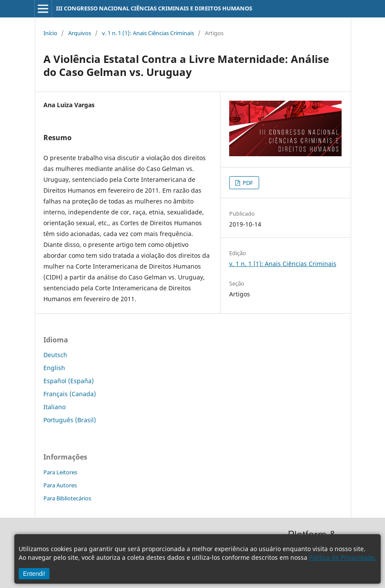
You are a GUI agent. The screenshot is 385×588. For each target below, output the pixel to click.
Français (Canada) (70, 394)
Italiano (54, 407)
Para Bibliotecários (67, 498)
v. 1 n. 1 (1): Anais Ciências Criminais (148, 33)
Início (50, 33)
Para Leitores (60, 472)
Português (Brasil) (70, 420)
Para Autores (60, 485)
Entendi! (34, 574)
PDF (247, 183)
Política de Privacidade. (343, 557)
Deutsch (55, 355)
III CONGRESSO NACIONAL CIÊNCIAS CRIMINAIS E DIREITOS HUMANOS (154, 8)
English (54, 368)
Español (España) (69, 381)
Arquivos (80, 33)
